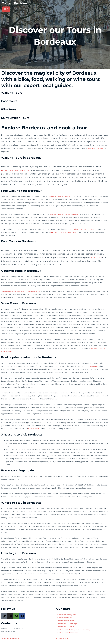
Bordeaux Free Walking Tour (61, 196)
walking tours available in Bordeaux (65, 214)
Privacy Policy (62, 638)
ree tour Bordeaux (96, 148)
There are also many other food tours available (20, 291)
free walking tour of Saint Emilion (64, 232)
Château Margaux (91, 366)
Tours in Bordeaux (15, 3)
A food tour (96, 257)
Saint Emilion (34, 429)
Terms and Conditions (10, 638)
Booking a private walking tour (16, 170)
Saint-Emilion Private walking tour (81, 229)
